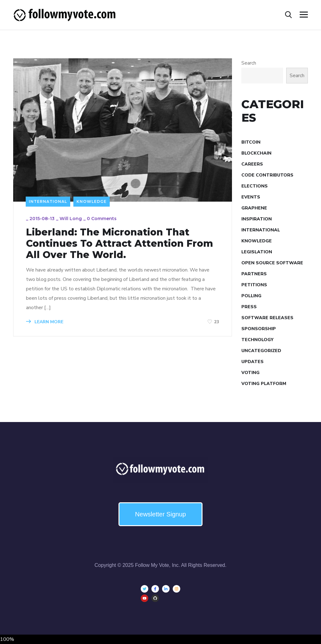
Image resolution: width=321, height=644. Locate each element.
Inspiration (257, 219)
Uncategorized (261, 351)
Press (249, 307)
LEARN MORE (45, 322)
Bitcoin (251, 142)
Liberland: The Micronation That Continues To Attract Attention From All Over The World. (120, 244)
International (48, 201)
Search (249, 63)
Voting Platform (264, 384)
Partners (254, 274)
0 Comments (102, 219)
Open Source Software (272, 263)
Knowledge (92, 201)
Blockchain (256, 153)
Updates (253, 362)
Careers (252, 164)
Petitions (254, 285)
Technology (257, 340)
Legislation (257, 252)
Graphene (254, 208)
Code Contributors (267, 175)
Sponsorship (259, 329)
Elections (255, 186)
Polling (251, 296)
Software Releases (267, 318)
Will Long (71, 219)
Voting (250, 373)
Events (251, 197)
